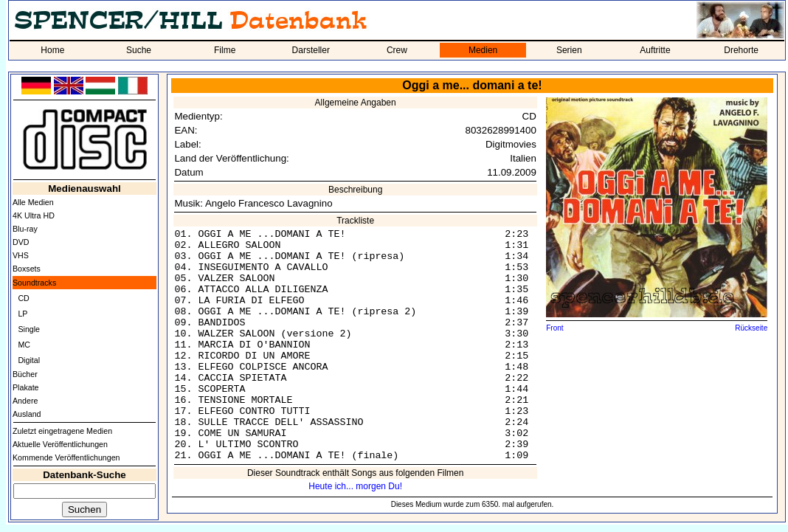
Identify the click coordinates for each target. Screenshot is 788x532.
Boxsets (27, 269)
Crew (397, 50)
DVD (21, 242)
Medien (483, 50)
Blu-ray (25, 229)
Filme (225, 50)
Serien (569, 50)
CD (23, 298)
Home (52, 50)
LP (23, 314)
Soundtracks (34, 283)
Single (29, 329)
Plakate (26, 387)
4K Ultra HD (34, 215)
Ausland (27, 414)
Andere (25, 401)
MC (24, 345)
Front (554, 328)
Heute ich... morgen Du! (355, 486)
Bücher (25, 374)
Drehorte (741, 50)
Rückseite (751, 328)
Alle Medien (33, 202)
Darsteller (311, 50)
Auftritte (655, 50)
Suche (139, 50)
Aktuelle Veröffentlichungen (60, 444)
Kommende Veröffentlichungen (66, 457)
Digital (29, 360)
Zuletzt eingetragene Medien (62, 431)
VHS (21, 255)
